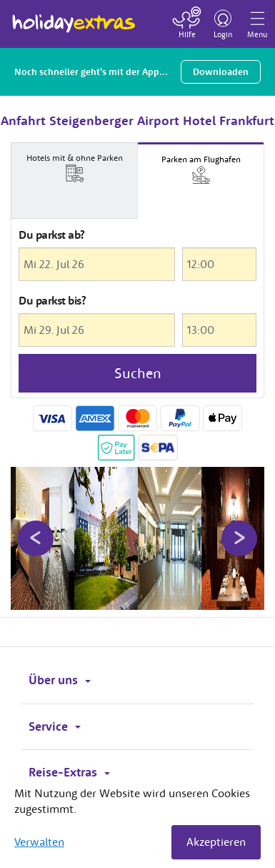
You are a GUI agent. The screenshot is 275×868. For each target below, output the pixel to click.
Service (55, 726)
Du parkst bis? (52, 300)
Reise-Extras (69, 772)
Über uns (60, 680)
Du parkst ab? (52, 235)
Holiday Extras (74, 17)
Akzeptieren (216, 842)
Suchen (138, 373)
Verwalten (39, 842)
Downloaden (221, 72)
